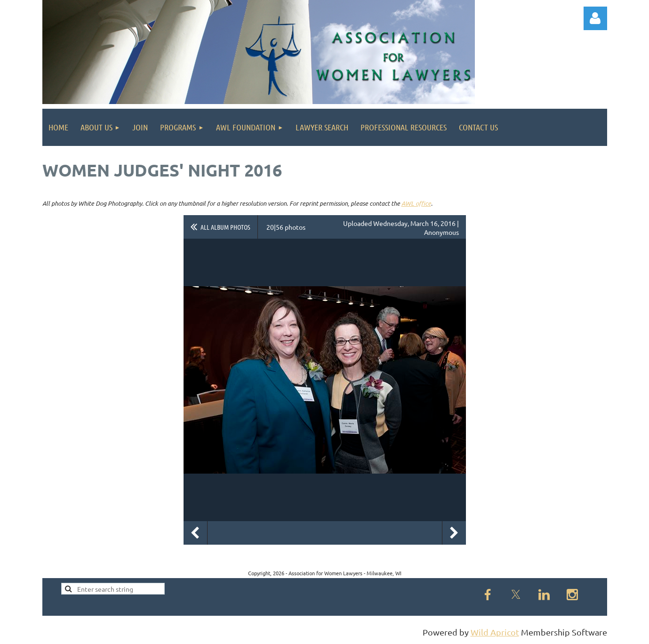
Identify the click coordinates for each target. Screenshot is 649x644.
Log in (595, 18)
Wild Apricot (495, 632)
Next (454, 533)
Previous (195, 533)
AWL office (416, 203)
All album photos (225, 227)
